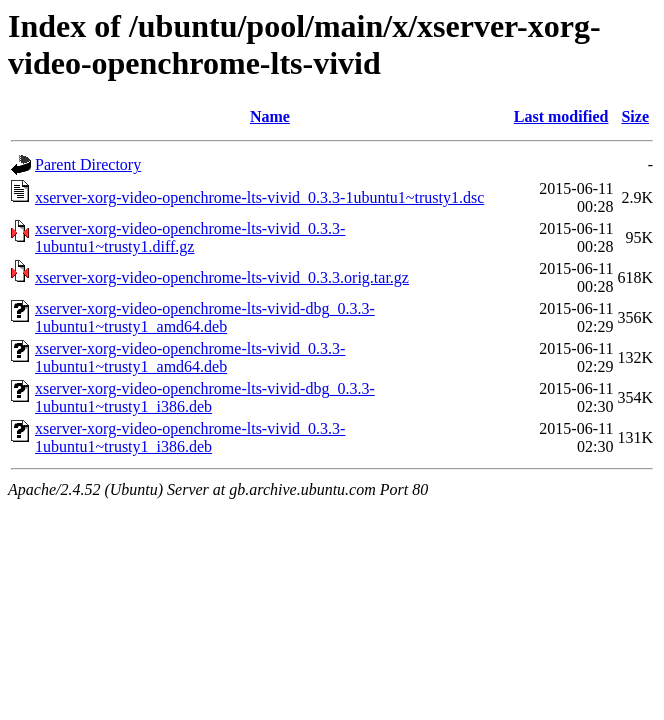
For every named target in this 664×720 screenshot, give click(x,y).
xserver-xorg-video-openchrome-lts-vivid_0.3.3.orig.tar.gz (222, 277)
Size (635, 116)
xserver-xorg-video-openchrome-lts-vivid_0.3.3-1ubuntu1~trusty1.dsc (259, 197)
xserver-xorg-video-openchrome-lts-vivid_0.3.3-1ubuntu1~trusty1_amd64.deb (190, 357)
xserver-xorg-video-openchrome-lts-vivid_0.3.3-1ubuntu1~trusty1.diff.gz (190, 237)
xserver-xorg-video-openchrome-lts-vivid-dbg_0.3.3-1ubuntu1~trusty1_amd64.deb (205, 317)
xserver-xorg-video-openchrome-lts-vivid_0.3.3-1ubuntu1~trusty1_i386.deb (190, 437)
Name (270, 116)
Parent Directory (88, 164)
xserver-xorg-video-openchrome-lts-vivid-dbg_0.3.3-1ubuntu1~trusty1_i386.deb (205, 397)
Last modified (561, 116)
